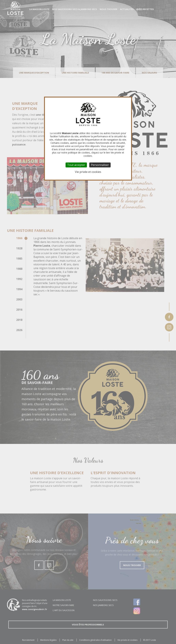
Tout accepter (76, 165)
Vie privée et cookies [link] (88, 172)
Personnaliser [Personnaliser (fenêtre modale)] (100, 165)
